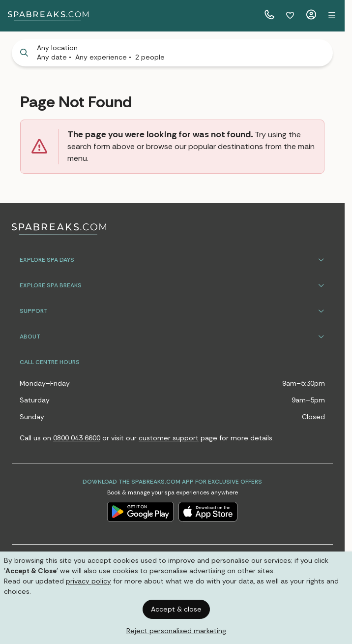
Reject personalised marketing (176, 631)
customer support (169, 438)
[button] (332, 16)
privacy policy (88, 581)
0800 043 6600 (77, 438)
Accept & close (176, 609)
